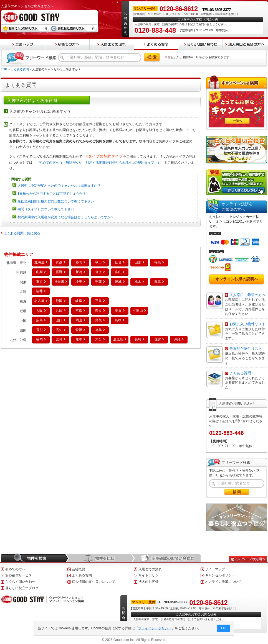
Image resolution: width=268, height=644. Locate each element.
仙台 (118, 262)
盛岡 (79, 262)
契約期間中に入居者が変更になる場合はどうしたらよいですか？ (66, 217)
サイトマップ (215, 569)
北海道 (39, 262)
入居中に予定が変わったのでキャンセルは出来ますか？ (59, 186)
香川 (39, 330)
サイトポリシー (150, 575)
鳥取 (98, 320)
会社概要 (79, 569)
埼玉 (79, 282)
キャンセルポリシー (220, 575)
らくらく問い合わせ (20, 582)
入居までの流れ (150, 569)
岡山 (79, 320)
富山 (118, 272)
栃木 (138, 282)
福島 (158, 262)
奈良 (98, 311)
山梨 (39, 272)
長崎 (138, 339)
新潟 (79, 272)
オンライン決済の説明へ (237, 279)
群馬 (158, 282)
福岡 (39, 339)
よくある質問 (20, 69)
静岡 (59, 301)
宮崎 (59, 339)
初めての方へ (15, 569)
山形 (138, 262)
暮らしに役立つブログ (22, 588)
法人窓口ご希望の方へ (247, 295)
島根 (118, 320)
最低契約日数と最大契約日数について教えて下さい (56, 201)
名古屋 (39, 301)
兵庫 (59, 311)
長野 (59, 272)
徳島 (98, 330)
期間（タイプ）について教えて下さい (46, 209)
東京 (39, 282)
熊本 (79, 339)
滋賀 (118, 311)
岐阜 (79, 301)
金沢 (98, 272)
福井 (39, 291)
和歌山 (138, 311)
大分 (98, 339)
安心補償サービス (19, 575)
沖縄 (177, 339)
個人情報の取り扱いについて (93, 582)
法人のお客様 (148, 582)
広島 (39, 320)
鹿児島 (118, 339)
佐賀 (158, 339)
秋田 (98, 262)
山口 (59, 320)
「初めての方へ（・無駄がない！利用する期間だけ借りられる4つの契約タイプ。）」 (100, 163)
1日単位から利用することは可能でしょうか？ (52, 194)
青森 (59, 262)
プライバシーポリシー (155, 628)
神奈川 (59, 282)
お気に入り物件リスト (247, 324)
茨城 (118, 282)
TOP (4, 69)
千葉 (98, 282)
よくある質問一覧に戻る (22, 233)
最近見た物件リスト (246, 349)
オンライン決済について (223, 582)
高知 (59, 330)
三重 (98, 301)
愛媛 (79, 330)
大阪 (39, 311)
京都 (79, 311)
